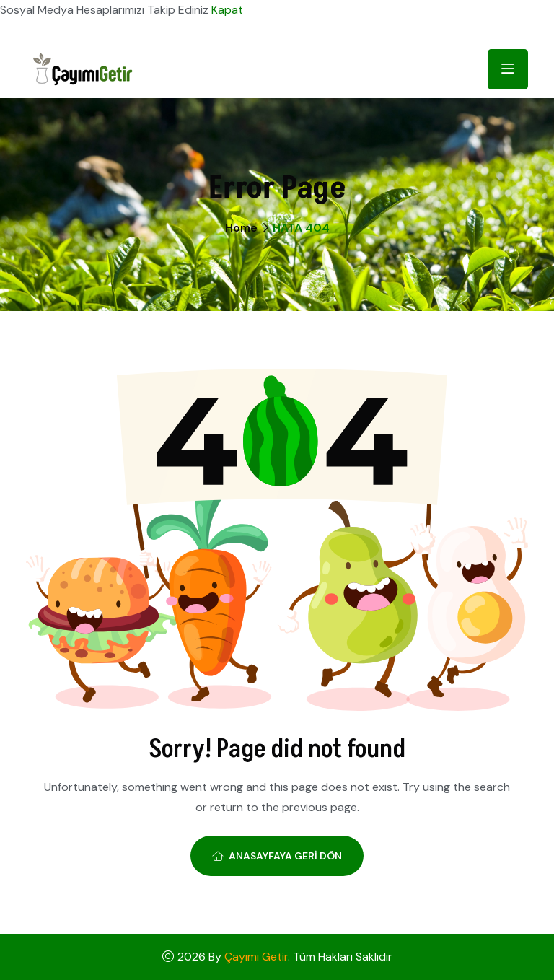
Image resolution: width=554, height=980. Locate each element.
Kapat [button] (227, 10)
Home (241, 228)
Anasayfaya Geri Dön (277, 856)
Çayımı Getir (256, 957)
